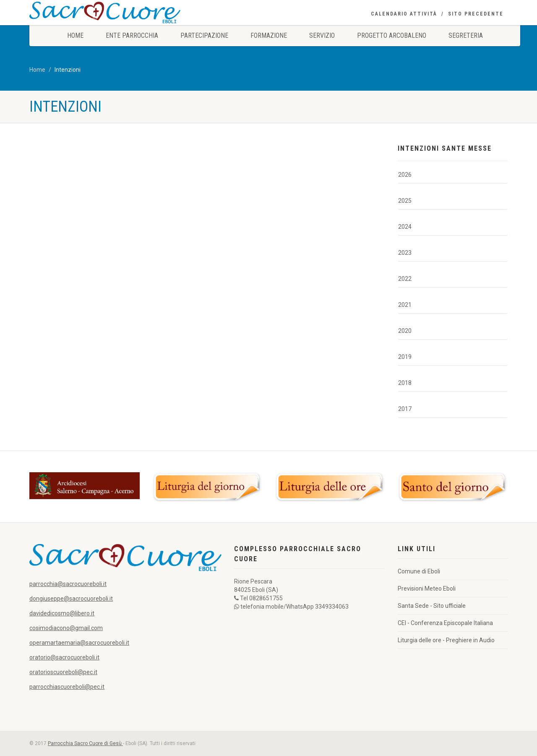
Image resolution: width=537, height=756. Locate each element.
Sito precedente (476, 14)
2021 (405, 305)
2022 (405, 279)
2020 (405, 331)
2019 (405, 357)
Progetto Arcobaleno (392, 35)
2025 (405, 201)
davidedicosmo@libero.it (62, 613)
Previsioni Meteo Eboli (427, 589)
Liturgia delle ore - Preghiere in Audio (446, 640)
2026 (405, 175)
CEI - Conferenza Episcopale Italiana (445, 623)
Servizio (322, 35)
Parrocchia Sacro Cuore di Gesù (85, 743)
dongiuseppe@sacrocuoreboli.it (71, 599)
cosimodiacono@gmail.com (66, 628)
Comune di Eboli (419, 571)
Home (75, 35)
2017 (405, 409)
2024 (405, 227)
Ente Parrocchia (132, 35)
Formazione (269, 35)
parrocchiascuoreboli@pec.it (67, 687)
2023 (405, 253)
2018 (405, 383)
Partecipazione (204, 35)
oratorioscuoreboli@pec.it (63, 672)
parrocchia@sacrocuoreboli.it (68, 584)
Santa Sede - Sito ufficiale (432, 606)
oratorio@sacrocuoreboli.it (64, 657)
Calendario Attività (404, 14)
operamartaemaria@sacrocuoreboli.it (79, 643)
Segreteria (466, 35)
